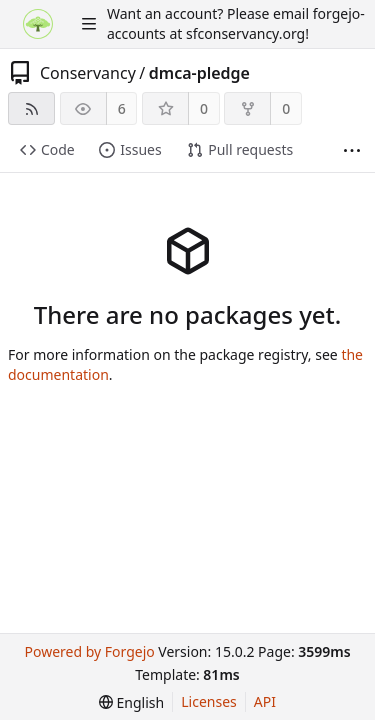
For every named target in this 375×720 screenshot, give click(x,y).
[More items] (352, 150)
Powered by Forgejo (89, 651)
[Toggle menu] (89, 24)
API (265, 701)
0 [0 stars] (204, 108)
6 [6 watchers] (122, 108)
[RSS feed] (31, 108)
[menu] (131, 702)
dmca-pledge (199, 73)
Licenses (209, 701)
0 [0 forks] (286, 108)
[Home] (38, 24)
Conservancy (88, 73)
